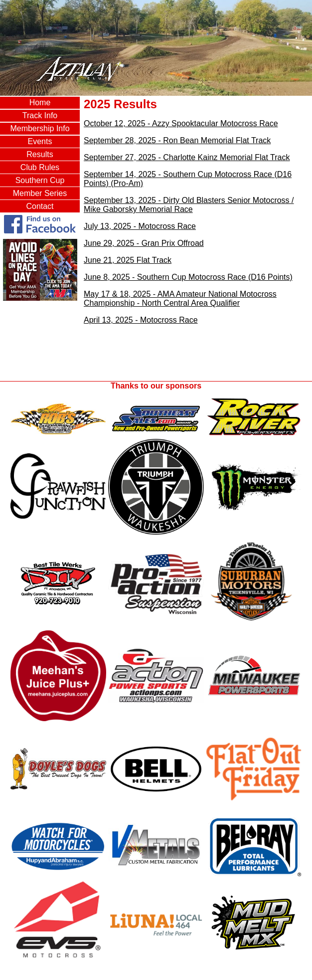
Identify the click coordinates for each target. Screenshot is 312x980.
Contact (40, 206)
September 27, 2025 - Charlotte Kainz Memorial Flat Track (187, 157)
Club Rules (40, 167)
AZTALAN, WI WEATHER (40, 343)
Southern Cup (40, 180)
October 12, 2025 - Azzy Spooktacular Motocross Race (181, 123)
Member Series (40, 193)
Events (40, 141)
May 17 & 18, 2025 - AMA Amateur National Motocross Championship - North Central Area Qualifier (180, 298)
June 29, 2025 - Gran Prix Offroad (144, 243)
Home (40, 102)
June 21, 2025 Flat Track (128, 260)
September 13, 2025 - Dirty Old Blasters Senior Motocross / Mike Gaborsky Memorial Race (189, 205)
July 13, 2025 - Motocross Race (140, 226)
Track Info (40, 115)
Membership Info (40, 128)
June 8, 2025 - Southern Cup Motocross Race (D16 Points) (188, 277)
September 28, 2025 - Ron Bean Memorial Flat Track (177, 140)
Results (40, 154)
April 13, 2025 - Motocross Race (141, 320)
